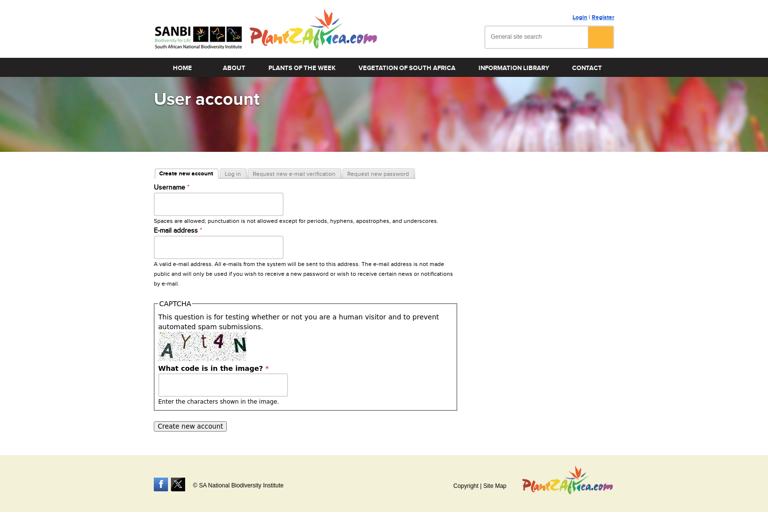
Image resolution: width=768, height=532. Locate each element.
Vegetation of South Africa (407, 68)
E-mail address (178, 231)
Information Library (514, 68)
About (234, 68)
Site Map (495, 486)
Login (580, 17)
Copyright (466, 486)
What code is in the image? (214, 368)
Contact (587, 68)
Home (182, 68)
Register (603, 17)
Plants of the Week (302, 68)
